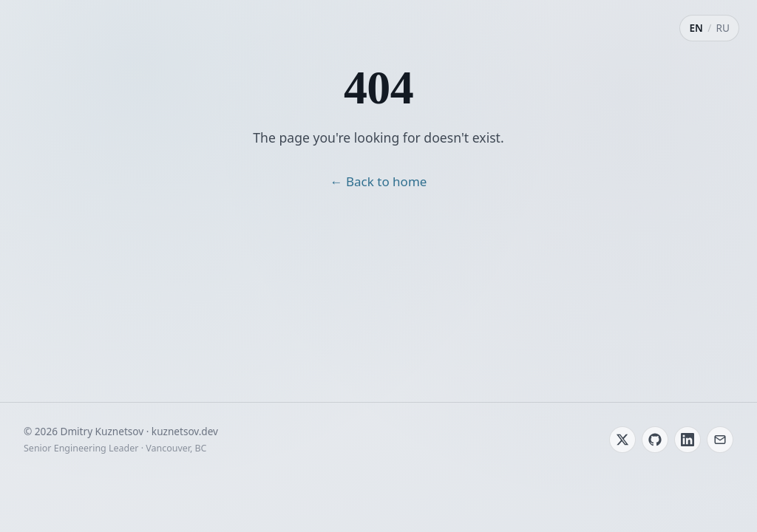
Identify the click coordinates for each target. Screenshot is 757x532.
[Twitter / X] (622, 440)
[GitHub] (655, 440)
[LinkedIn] (688, 440)
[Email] (720, 440)
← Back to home (379, 181)
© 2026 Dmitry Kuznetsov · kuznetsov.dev (121, 431)
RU (723, 28)
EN (696, 28)
